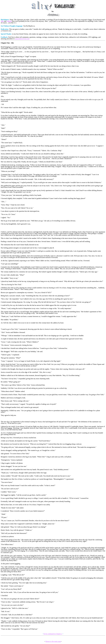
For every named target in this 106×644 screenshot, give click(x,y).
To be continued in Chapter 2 (53, 634)
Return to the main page (53, 641)
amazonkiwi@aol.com (22, 39)
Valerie (9, 21)
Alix (2, 21)
